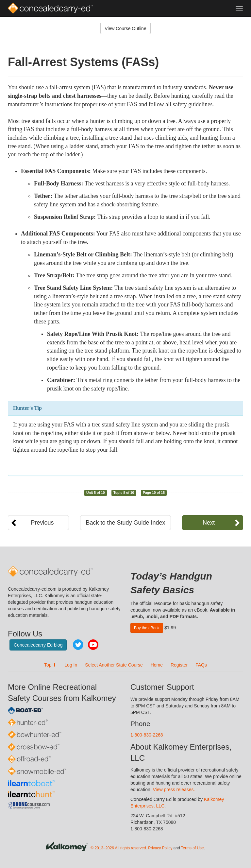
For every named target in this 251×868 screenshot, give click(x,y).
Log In (71, 665)
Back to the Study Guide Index (125, 523)
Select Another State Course (114, 665)
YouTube (93, 645)
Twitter (78, 645)
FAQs (201, 665)
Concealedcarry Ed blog (38, 645)
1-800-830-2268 (147, 735)
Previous (42, 523)
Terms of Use (192, 848)
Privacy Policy (160, 848)
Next (209, 523)
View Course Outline (125, 28)
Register (179, 665)
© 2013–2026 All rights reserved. (119, 848)
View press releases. (174, 790)
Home (157, 665)
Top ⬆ (50, 665)
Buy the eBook (147, 628)
